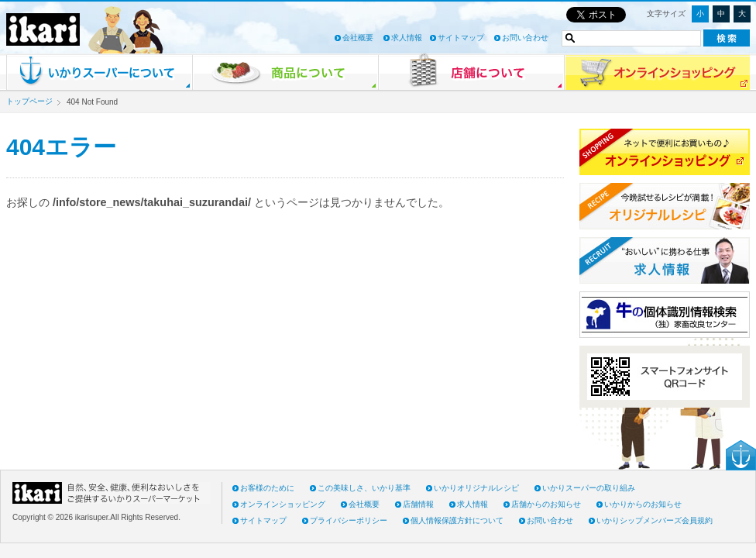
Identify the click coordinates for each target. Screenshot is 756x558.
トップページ (29, 101)
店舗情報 (418, 504)
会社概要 (358, 38)
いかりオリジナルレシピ (476, 488)
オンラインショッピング (283, 504)
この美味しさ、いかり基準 (364, 488)
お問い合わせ (525, 38)
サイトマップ (461, 38)
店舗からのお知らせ (546, 504)
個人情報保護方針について (457, 520)
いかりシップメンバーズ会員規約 (655, 520)
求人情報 (407, 38)
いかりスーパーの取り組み (589, 488)
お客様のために (267, 488)
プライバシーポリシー (349, 520)
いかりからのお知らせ (643, 504)
